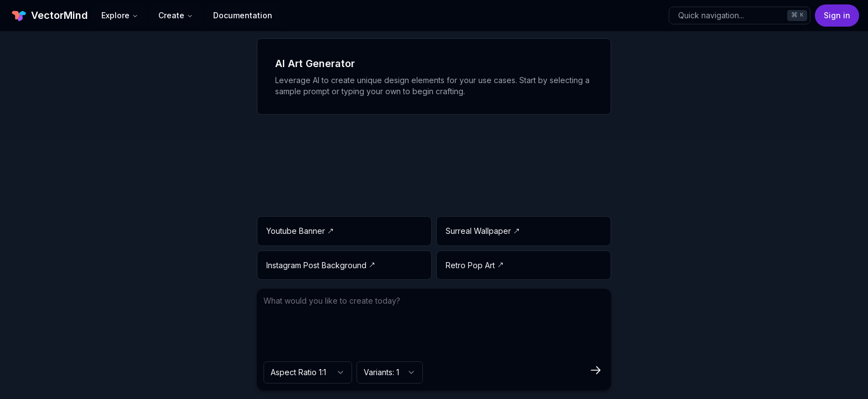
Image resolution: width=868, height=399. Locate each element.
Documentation (243, 15)
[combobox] (308, 372)
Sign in (837, 15)
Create (176, 15)
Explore (120, 15)
